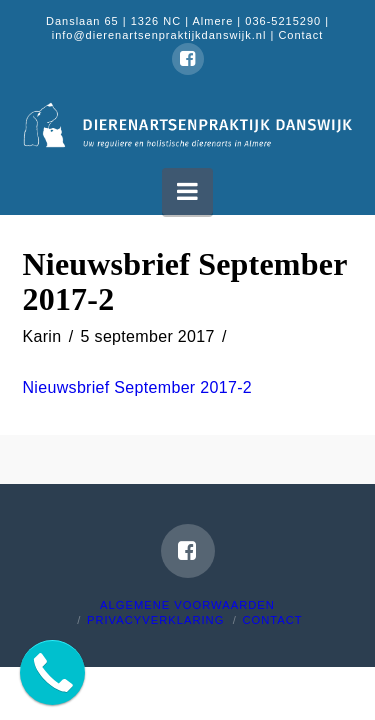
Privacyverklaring (155, 620)
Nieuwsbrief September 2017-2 (138, 387)
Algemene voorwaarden (187, 605)
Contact (300, 35)
